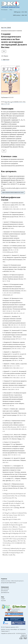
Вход (11, 10)
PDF (4, 51)
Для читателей (5, 589)
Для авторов (4, 591)
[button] (5, 60)
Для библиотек (5, 592)
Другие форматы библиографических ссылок (13, 193)
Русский (17, 9)
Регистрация (4, 10)
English (3, 599)
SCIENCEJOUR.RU (21, 633)
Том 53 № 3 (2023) (6, 28)
